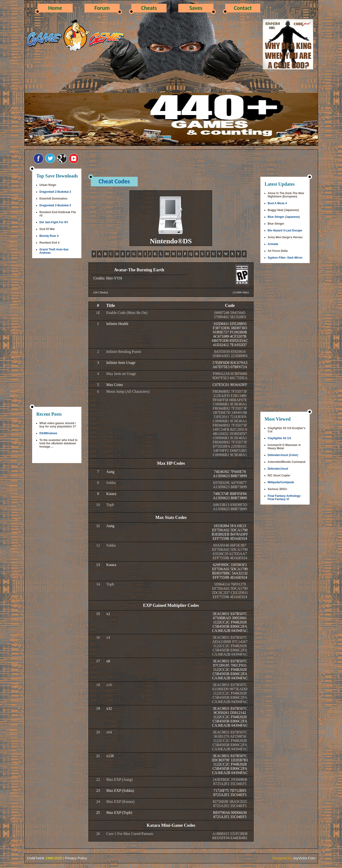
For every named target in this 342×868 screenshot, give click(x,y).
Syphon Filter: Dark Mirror (285, 258)
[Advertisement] (57, 333)
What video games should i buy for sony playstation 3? (58, 425)
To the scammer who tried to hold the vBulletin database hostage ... (58, 443)
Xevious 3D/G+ (277, 489)
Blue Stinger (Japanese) (284, 217)
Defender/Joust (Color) (283, 455)
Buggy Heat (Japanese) (283, 210)
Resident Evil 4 (49, 243)
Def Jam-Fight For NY (54, 222)
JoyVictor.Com (304, 858)
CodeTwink (36, 858)
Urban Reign (48, 185)
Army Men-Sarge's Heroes (285, 237)
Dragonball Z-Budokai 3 (55, 192)
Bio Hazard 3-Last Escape (285, 230)
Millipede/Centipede (281, 482)
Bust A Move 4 (277, 203)
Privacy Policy (76, 858)
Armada (273, 244)
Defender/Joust (278, 469)
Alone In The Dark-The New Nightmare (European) (286, 195)
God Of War (47, 229)
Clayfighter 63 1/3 (279, 438)
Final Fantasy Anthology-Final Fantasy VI (284, 498)
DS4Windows (48, 433)
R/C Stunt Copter (279, 476)
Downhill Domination (53, 199)
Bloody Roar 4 (49, 236)
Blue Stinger (276, 224)
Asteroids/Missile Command (287, 462)
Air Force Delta (278, 251)
